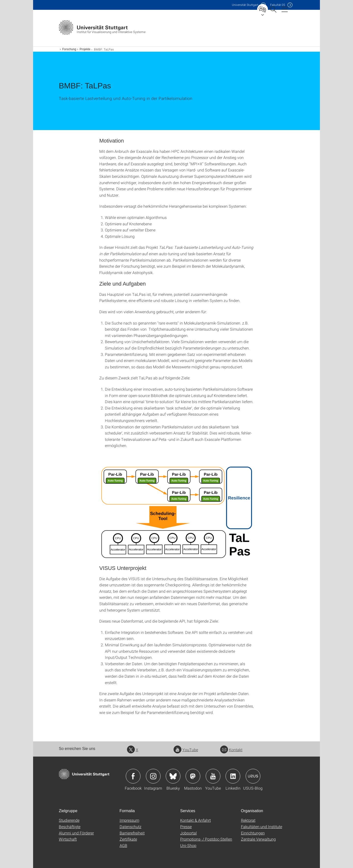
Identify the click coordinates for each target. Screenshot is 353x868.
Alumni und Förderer (76, 833)
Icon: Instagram (153, 776)
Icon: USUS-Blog (253, 776)
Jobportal (189, 833)
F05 (278, 5)
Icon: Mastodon (193, 776)
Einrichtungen (253, 833)
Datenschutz (131, 826)
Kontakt (231, 750)
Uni (245, 5)
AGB (123, 845)
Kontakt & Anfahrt (195, 820)
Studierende (69, 820)
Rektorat (248, 820)
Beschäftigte (70, 826)
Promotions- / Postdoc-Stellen (206, 839)
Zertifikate (128, 839)
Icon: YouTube (213, 776)
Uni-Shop (188, 845)
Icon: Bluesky (173, 776)
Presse (186, 826)
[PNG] (176, 512)
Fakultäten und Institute (262, 826)
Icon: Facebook (133, 776)
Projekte (85, 49)
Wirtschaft (68, 839)
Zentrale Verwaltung (258, 839)
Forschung (69, 49)
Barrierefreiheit (132, 833)
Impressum (129, 820)
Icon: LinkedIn (233, 776)
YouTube (186, 750)
